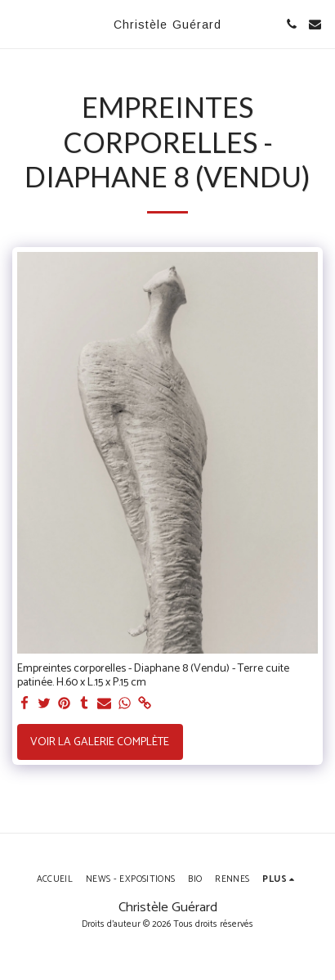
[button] (18, 23)
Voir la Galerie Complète (100, 742)
